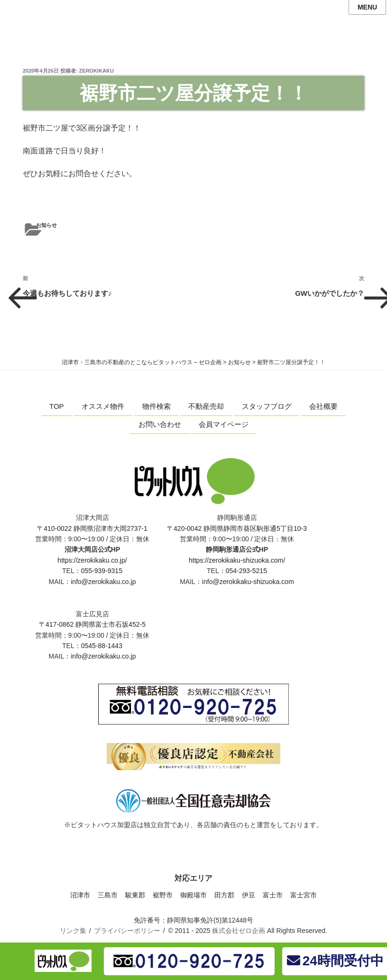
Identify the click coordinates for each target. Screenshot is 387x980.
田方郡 (224, 895)
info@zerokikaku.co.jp (103, 582)
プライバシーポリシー (127, 931)
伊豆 (249, 895)
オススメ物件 (103, 406)
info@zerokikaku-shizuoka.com (248, 582)
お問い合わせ (160, 424)
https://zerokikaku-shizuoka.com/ (237, 560)
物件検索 (157, 406)
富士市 (273, 895)
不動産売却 (206, 406)
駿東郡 (135, 895)
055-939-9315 (102, 571)
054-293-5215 (246, 571)
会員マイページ (224, 424)
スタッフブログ (267, 406)
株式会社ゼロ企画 (239, 931)
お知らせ (46, 225)
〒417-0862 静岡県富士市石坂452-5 (92, 624)
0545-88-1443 (102, 646)
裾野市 (163, 895)
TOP (57, 406)
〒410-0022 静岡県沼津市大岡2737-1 (92, 528)
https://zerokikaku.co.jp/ (92, 560)
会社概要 (323, 406)
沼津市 (80, 895)
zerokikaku (97, 71)
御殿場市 (193, 895)
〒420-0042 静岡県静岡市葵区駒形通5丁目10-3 (237, 528)
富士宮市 (304, 895)
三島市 (108, 895)
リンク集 (73, 931)
